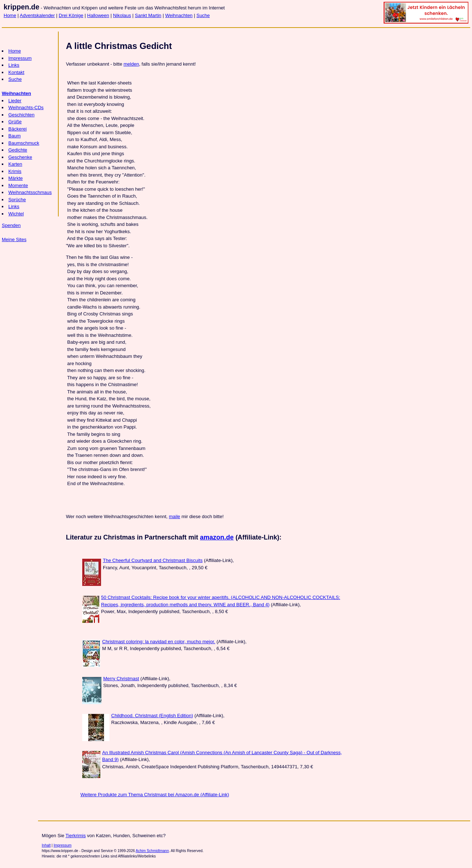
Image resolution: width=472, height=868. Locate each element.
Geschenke (20, 157)
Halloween (98, 15)
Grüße (15, 122)
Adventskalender (37, 15)
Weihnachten (179, 15)
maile (174, 516)
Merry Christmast (121, 679)
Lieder (15, 101)
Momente (18, 185)
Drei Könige (71, 15)
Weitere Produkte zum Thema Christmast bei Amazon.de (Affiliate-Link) (155, 795)
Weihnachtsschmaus (30, 192)
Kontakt (16, 72)
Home (10, 15)
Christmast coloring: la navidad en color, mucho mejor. (159, 642)
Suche (203, 15)
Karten (15, 164)
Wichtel (16, 214)
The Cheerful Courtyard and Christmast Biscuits (153, 560)
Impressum (20, 58)
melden (131, 64)
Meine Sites (14, 239)
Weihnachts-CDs (26, 108)
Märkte (16, 178)
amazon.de (217, 537)
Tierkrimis (76, 836)
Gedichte (18, 150)
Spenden (11, 225)
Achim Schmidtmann (153, 851)
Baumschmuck (24, 143)
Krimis (15, 171)
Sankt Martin (148, 15)
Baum (14, 136)
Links (14, 65)
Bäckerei (18, 129)
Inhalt (46, 845)
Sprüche (17, 200)
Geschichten (21, 115)
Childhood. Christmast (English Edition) (152, 716)
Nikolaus (122, 15)
